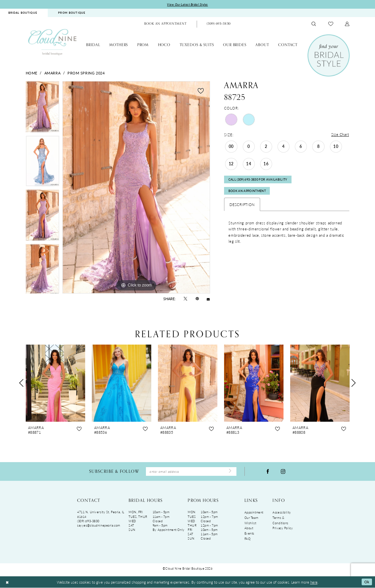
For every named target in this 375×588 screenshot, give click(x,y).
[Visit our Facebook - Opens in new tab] (268, 472)
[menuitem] (72, 13)
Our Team (251, 518)
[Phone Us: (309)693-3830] (219, 24)
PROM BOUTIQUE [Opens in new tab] (72, 13)
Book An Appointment (247, 192)
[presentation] (56, 383)
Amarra (53, 73)
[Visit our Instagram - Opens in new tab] (283, 472)
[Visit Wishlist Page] (331, 24)
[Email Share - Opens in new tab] (208, 299)
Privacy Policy (283, 529)
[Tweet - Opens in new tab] (185, 299)
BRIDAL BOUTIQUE (23, 13)
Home (32, 73)
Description (242, 205)
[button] (347, 24)
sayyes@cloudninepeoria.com (99, 526)
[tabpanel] (43, 109)
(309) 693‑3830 (88, 521)
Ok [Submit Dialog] (367, 582)
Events (249, 534)
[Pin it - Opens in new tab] (197, 299)
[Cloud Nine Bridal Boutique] (52, 42)
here (314, 582)
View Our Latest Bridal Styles (187, 5)
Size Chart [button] (340, 135)
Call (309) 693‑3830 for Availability (258, 180)
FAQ (248, 539)
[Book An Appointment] (165, 24)
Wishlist (250, 523)
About (249, 529)
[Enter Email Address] (191, 472)
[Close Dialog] (7, 582)
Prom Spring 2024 (86, 73)
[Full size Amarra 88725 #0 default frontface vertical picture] (136, 188)
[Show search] (314, 24)
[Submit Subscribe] (230, 472)
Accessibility (282, 513)
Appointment (254, 513)
